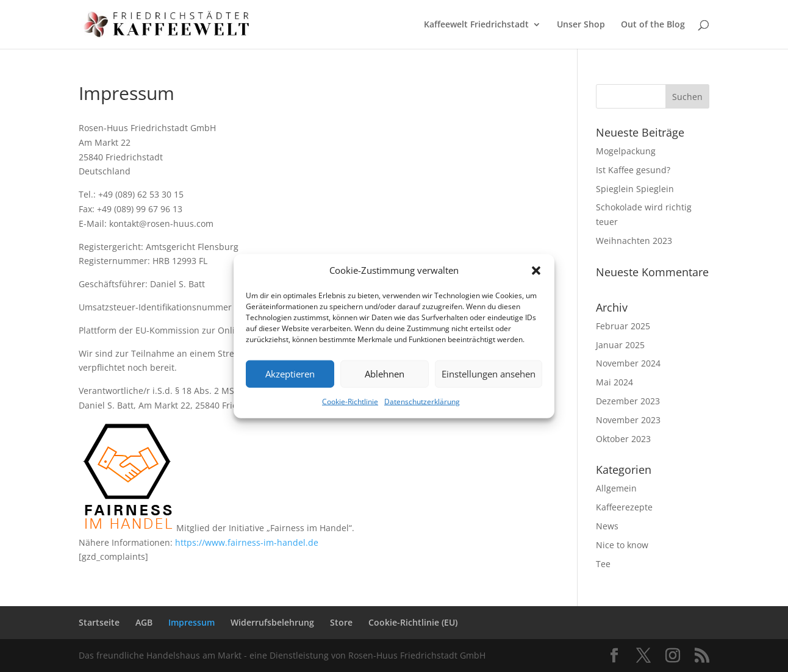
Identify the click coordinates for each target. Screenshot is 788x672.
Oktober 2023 (623, 439)
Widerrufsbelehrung (272, 622)
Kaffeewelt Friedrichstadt (476, 25)
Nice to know (622, 545)
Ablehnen (385, 374)
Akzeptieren (290, 374)
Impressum (192, 622)
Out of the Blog (653, 25)
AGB (144, 622)
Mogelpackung (626, 151)
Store (341, 622)
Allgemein (616, 488)
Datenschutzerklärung (422, 402)
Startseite (99, 622)
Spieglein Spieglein (635, 189)
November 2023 (628, 420)
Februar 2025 (623, 326)
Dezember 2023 (628, 401)
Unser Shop (581, 25)
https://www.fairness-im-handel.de (247, 542)
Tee (603, 564)
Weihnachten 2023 (634, 241)
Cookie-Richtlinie (350, 402)
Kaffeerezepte (624, 507)
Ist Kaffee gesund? (633, 170)
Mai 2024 (614, 382)
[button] (536, 271)
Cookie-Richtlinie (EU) (413, 622)
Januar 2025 (620, 345)
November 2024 (628, 363)
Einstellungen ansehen (489, 374)
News (607, 526)
